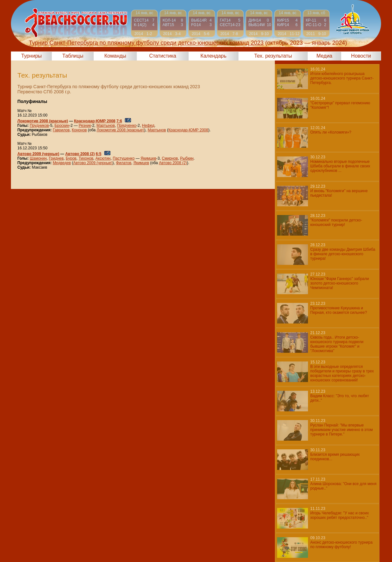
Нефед (148, 126)
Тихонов (86, 158)
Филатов (124, 163)
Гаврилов (61, 130)
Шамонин (38, 158)
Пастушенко (124, 158)
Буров (71, 158)
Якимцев (149, 158)
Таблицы (73, 56)
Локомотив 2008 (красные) (43, 121)
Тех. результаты (273, 56)
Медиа (324, 56)
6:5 (99, 154)
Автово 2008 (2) (80, 154)
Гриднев (56, 158)
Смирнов (170, 158)
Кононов (79, 130)
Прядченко (126, 126)
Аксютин (103, 158)
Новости (361, 56)
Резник (85, 126)
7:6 (119, 121)
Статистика (163, 56)
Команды (115, 56)
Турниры (32, 56)
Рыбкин (187, 158)
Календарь (214, 56)
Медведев (62, 163)
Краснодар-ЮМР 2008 (95, 121)
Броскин (62, 126)
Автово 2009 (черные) (38, 154)
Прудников (39, 126)
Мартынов (106, 126)
